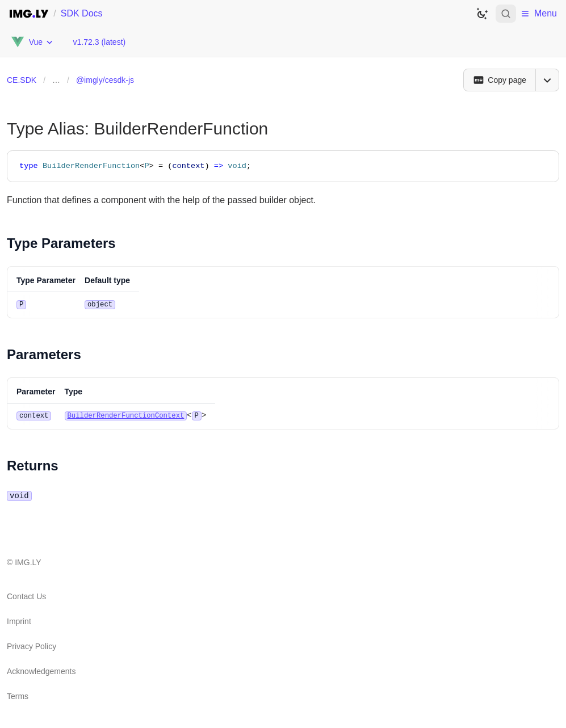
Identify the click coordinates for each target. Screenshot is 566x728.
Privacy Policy (32, 645)
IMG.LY (28, 561)
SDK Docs (82, 13)
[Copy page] (499, 80)
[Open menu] (547, 80)
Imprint (19, 620)
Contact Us (26, 595)
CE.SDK (22, 80)
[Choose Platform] (32, 42)
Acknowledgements (41, 670)
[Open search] (506, 14)
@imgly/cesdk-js (105, 80)
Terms (18, 695)
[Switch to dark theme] (482, 14)
